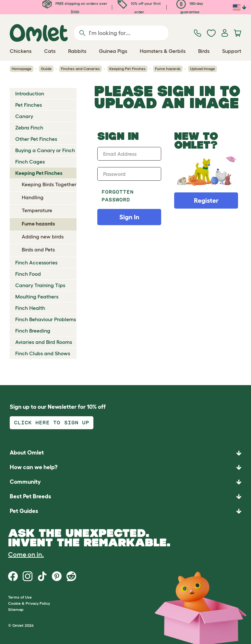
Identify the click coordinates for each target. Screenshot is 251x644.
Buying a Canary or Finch (45, 150)
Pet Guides (24, 511)
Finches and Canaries (80, 69)
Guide (46, 69)
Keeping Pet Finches (127, 69)
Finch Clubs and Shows (43, 353)
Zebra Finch (29, 128)
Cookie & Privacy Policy (29, 603)
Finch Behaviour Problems (46, 319)
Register (206, 200)
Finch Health (30, 308)
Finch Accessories (36, 262)
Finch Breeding (33, 331)
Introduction (30, 93)
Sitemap (16, 609)
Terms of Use (20, 597)
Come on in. (26, 554)
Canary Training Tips (40, 285)
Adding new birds (43, 237)
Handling (33, 197)
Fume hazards (168, 69)
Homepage (22, 69)
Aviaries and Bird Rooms (44, 342)
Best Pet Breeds (30, 496)
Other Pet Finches (36, 139)
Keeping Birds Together (49, 184)
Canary (24, 116)
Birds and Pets (38, 249)
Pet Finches (29, 105)
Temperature (37, 210)
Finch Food (28, 274)
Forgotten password (118, 196)
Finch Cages (30, 162)
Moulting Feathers (37, 297)
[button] (125, 511)
